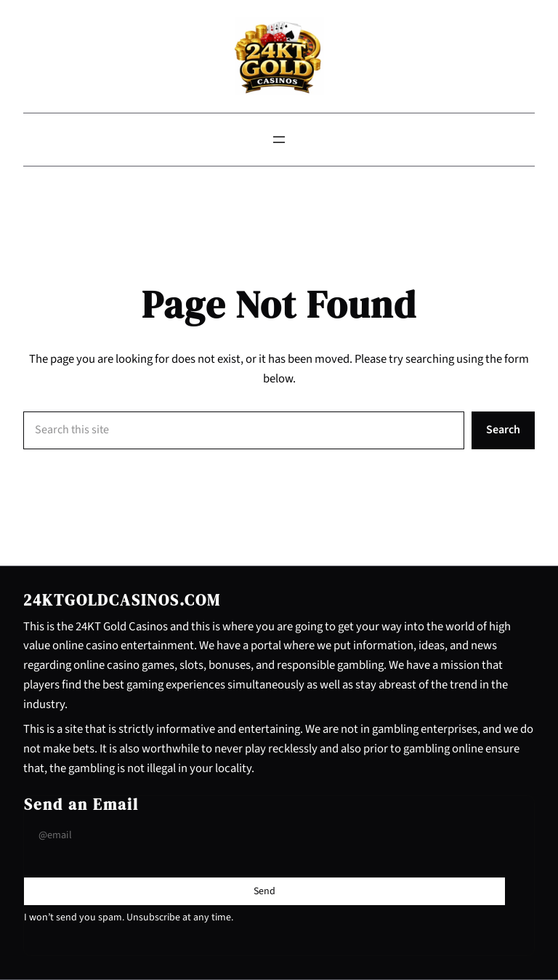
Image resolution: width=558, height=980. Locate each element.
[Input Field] (264, 836)
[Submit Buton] (264, 891)
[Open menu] (279, 140)
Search (503, 430)
